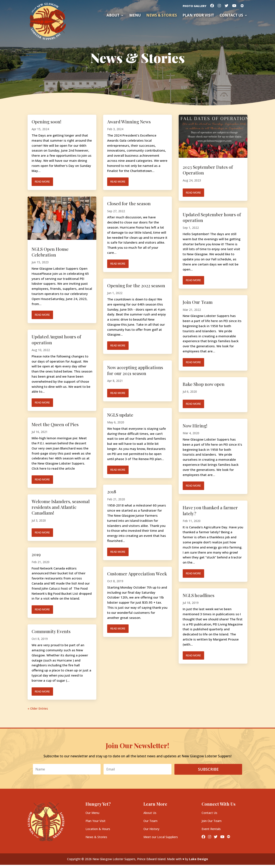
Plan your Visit (198, 16)
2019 (36, 554)
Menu (135, 16)
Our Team (150, 821)
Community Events (51, 631)
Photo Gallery (195, 6)
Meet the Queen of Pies (55, 424)
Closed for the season (129, 203)
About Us (150, 813)
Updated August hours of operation (56, 339)
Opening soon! (46, 121)
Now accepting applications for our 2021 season (135, 370)
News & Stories (162, 16)
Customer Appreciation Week (137, 574)
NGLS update (120, 415)
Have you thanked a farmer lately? (210, 510)
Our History (151, 829)
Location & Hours (98, 829)
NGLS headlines (199, 595)
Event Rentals (211, 829)
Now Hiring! (195, 426)
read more (42, 181)
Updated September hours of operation (212, 217)
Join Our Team (198, 302)
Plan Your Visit (95, 821)
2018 (112, 491)
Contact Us (231, 16)
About (113, 16)
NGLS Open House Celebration (50, 252)
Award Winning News (129, 121)
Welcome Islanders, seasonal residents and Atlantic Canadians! (61, 507)
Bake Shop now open (204, 384)
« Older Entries (38, 708)
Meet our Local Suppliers (161, 837)
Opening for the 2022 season (136, 285)
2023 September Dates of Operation (208, 170)
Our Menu (92, 813)
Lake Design (199, 859)
